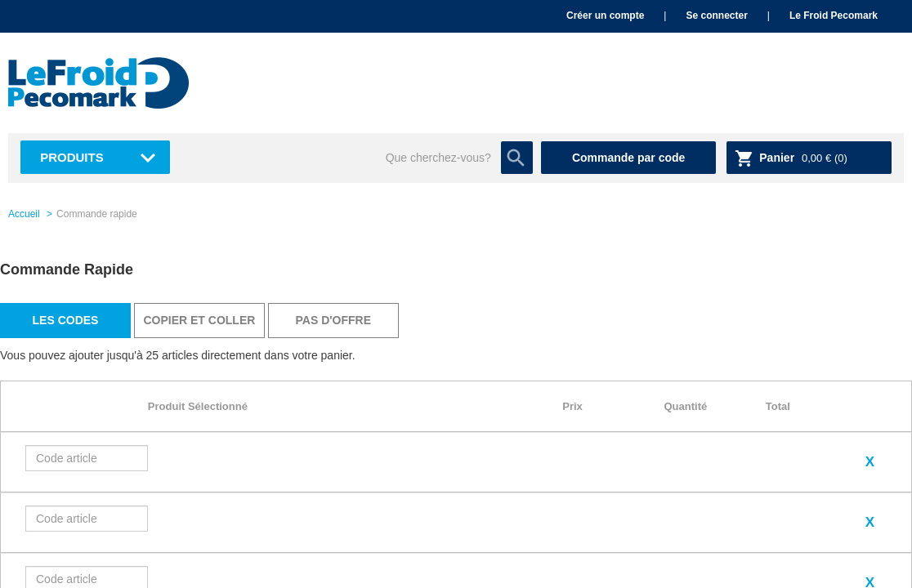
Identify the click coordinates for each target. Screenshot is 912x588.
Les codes (66, 320)
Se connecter (716, 16)
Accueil (24, 214)
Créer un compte (605, 16)
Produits (72, 157)
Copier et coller (199, 320)
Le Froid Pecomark (834, 16)
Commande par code (628, 158)
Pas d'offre (334, 320)
